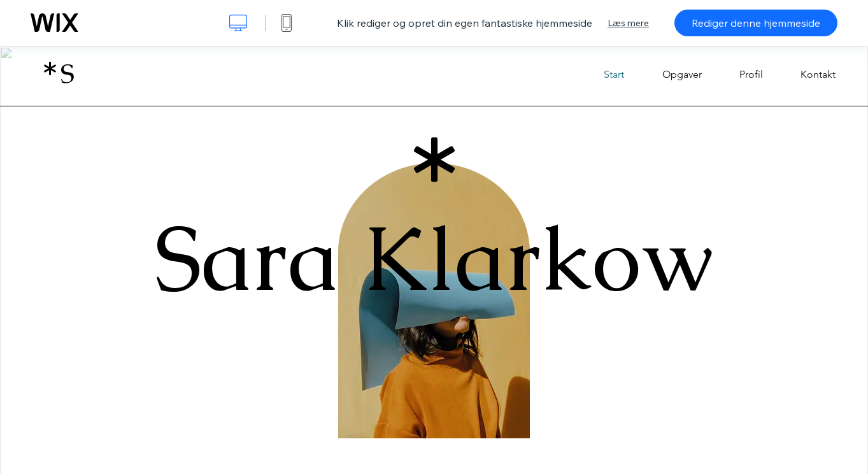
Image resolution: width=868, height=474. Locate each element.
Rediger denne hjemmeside (756, 23)
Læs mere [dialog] (628, 23)
